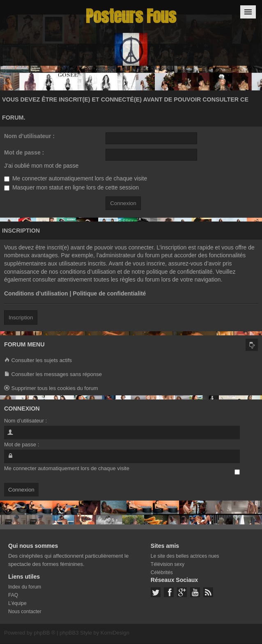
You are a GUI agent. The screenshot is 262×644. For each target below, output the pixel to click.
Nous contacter (25, 612)
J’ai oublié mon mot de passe (41, 166)
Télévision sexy (168, 564)
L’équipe (17, 603)
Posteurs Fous (131, 16)
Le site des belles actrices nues (185, 556)
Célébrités (162, 572)
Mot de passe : (24, 152)
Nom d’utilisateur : (29, 136)
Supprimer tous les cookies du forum (51, 389)
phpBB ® (44, 633)
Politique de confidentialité (109, 293)
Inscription (21, 317)
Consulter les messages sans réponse (53, 375)
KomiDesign (115, 633)
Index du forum (25, 587)
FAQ (13, 595)
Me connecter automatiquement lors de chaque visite (76, 178)
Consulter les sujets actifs (38, 361)
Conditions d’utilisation (36, 293)
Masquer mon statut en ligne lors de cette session (71, 187)
